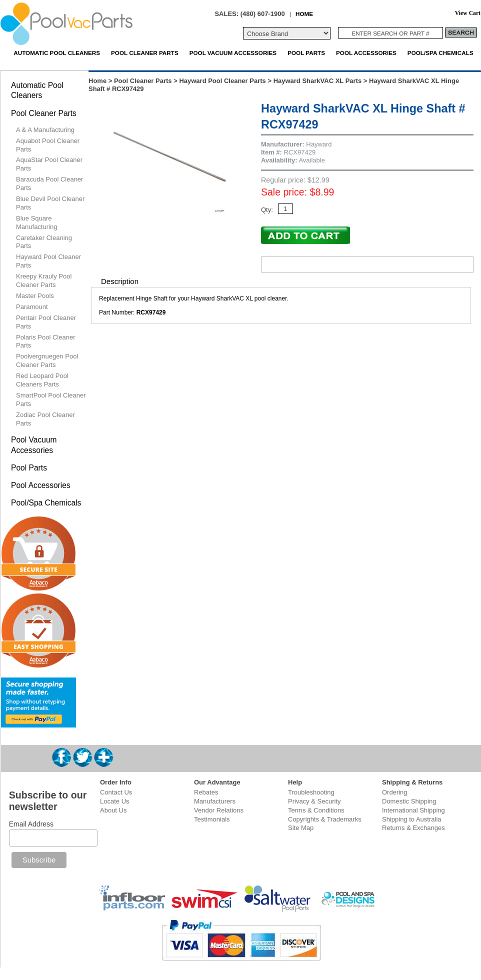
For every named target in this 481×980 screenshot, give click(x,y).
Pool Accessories (366, 53)
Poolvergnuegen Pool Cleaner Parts (47, 360)
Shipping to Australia (412, 819)
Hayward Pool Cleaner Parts (222, 81)
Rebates (206, 792)
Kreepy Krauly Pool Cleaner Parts (44, 280)
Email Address (31, 824)
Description (120, 281)
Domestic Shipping (409, 801)
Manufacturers (215, 801)
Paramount (32, 307)
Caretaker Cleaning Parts (44, 242)
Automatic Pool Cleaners (57, 53)
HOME (304, 14)
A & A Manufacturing (45, 130)
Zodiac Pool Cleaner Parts (45, 419)
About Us (113, 810)
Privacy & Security (314, 801)
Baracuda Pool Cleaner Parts (49, 183)
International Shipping (413, 810)
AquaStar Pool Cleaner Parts (49, 164)
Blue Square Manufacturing (36, 222)
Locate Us (115, 801)
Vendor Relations (219, 810)
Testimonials (212, 819)
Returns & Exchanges (413, 828)
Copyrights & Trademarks (325, 819)
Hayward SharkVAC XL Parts (318, 81)
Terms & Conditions (316, 810)
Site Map (301, 828)
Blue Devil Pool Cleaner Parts (50, 203)
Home (97, 81)
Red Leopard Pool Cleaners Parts (42, 380)
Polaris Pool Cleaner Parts (46, 341)
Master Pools (35, 296)
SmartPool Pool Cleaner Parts (51, 399)
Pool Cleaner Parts (145, 53)
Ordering (395, 792)
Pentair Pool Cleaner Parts (46, 322)
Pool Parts (306, 53)
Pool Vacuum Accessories (233, 53)
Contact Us (116, 792)
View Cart (468, 13)
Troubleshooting (311, 792)
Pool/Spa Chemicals (440, 53)
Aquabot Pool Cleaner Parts (48, 145)
